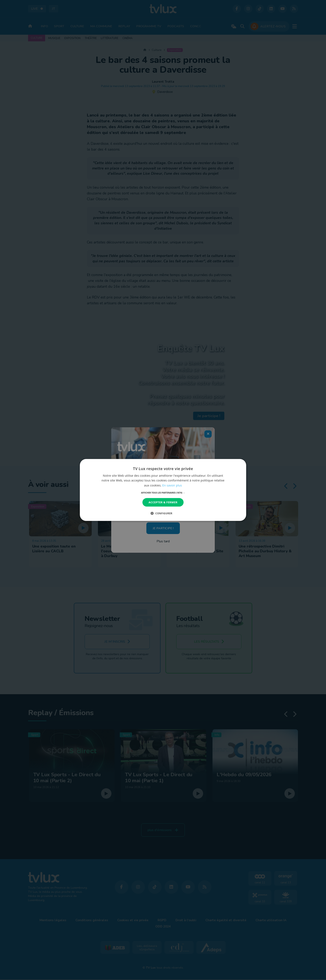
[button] (163, 493)
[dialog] (163, 490)
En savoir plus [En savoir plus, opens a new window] (172, 485)
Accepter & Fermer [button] (163, 502)
